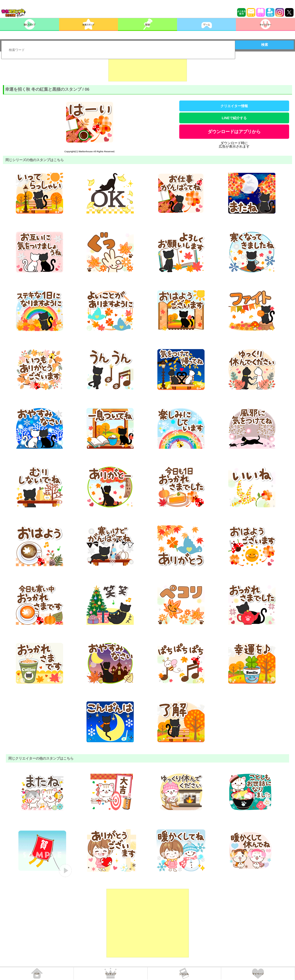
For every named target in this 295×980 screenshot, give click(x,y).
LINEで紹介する (234, 118)
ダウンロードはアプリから (234, 132)
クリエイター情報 (234, 106)
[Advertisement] (148, 69)
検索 (265, 45)
